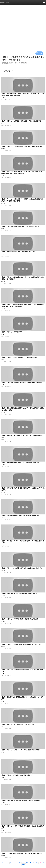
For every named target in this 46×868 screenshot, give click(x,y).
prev (3, 863)
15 (30, 863)
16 (34, 863)
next (24, 865)
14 (27, 863)
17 (37, 863)
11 (17, 863)
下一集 (39, 53)
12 (20, 863)
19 (44, 863)
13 (24, 863)
